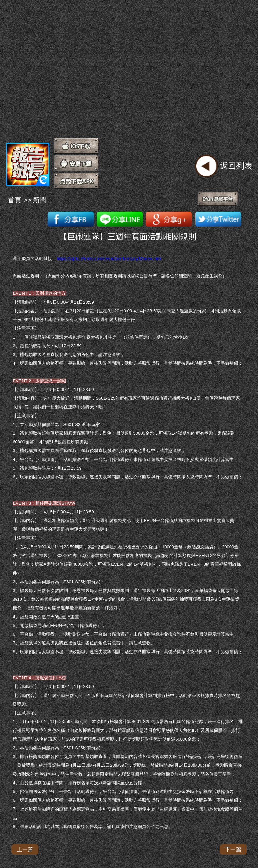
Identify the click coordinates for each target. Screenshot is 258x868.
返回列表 (236, 166)
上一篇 (25, 849)
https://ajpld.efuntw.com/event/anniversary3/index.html (109, 258)
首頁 (15, 200)
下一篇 (233, 849)
